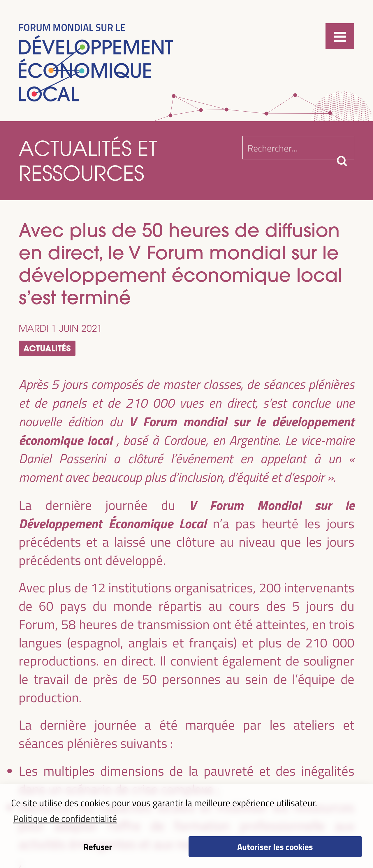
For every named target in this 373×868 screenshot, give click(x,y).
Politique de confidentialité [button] (65, 818)
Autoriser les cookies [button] (275, 847)
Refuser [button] (98, 847)
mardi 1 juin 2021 (60, 328)
